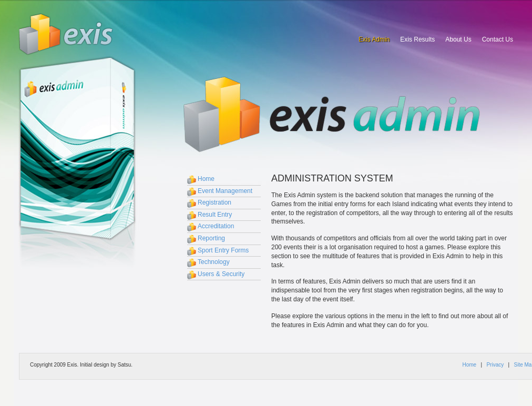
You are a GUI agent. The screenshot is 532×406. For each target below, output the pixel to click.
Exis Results (417, 39)
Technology (214, 262)
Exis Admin (374, 39)
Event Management (225, 191)
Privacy (495, 365)
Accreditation (216, 226)
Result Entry (215, 215)
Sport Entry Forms (223, 250)
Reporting (211, 238)
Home (206, 179)
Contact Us (498, 39)
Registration (214, 202)
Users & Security (221, 274)
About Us (458, 39)
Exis (66, 34)
